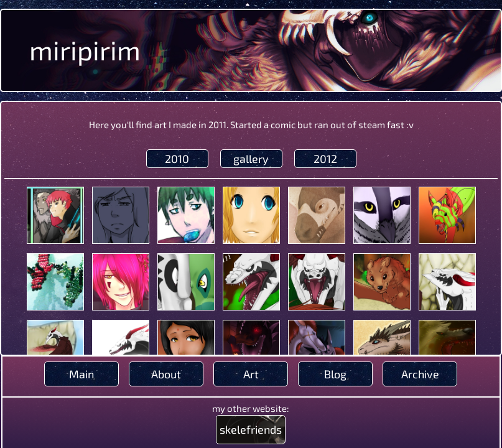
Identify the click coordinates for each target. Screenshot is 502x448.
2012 (325, 159)
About (166, 374)
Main (81, 374)
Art (251, 374)
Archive (420, 374)
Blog (335, 374)
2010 (177, 159)
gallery (251, 159)
